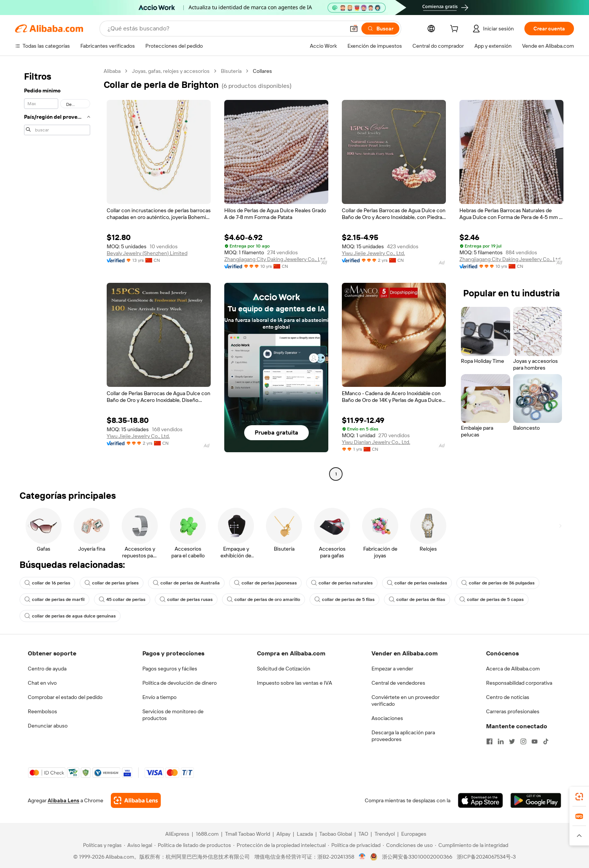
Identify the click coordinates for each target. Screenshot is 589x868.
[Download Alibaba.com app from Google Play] (536, 800)
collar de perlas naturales (342, 583)
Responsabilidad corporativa (519, 683)
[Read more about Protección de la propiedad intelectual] (279, 845)
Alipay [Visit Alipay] (283, 834)
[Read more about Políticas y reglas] (101, 845)
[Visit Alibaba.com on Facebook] (489, 741)
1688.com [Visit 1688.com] (207, 834)
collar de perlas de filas (417, 599)
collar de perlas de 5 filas (344, 599)
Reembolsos (42, 711)
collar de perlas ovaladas (417, 583)
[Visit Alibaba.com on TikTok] (546, 741)
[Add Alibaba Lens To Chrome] (136, 800)
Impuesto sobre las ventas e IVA (294, 683)
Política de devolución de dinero (180, 683)
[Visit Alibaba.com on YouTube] (535, 741)
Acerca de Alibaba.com (513, 669)
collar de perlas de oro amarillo (264, 599)
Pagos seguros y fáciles (170, 669)
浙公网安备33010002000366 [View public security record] (417, 857)
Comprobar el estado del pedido (65, 697)
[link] (579, 797)
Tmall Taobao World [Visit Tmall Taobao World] (248, 834)
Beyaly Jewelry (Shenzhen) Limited (147, 253)
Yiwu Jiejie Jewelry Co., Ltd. (373, 253)
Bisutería (231, 71)
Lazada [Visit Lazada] (305, 834)
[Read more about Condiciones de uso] (408, 845)
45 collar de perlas (122, 599)
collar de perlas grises (112, 583)
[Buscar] (380, 29)
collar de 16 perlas (47, 583)
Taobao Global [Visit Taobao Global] (336, 834)
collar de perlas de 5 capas (492, 599)
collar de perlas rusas (186, 599)
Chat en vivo (42, 683)
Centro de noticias (508, 697)
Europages (414, 834)
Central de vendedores (398, 683)
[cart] (456, 30)
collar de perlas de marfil (54, 599)
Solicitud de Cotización (284, 669)
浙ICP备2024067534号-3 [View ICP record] (486, 857)
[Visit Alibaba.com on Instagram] (523, 741)
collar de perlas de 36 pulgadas (498, 583)
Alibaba (112, 71)
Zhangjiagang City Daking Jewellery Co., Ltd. (275, 259)
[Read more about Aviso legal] (138, 845)
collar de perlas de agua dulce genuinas (70, 616)
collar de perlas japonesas (265, 583)
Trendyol (385, 834)
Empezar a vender (392, 669)
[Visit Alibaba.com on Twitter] (512, 741)
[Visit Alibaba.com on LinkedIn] (501, 741)
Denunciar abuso (48, 726)
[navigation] (57, 273)
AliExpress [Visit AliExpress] (177, 834)
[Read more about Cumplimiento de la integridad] (472, 845)
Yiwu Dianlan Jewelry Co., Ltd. (376, 442)
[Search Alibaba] (225, 29)
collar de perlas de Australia (186, 583)
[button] (354, 29)
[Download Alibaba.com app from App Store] (480, 800)
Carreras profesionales (513, 711)
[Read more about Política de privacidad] (354, 845)
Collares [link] (262, 71)
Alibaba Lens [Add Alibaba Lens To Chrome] (63, 800)
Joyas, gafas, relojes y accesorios (171, 71)
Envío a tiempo (159, 697)
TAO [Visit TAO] (363, 834)
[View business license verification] (362, 857)
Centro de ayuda (47, 669)
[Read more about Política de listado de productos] (193, 845)
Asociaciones (387, 718)
